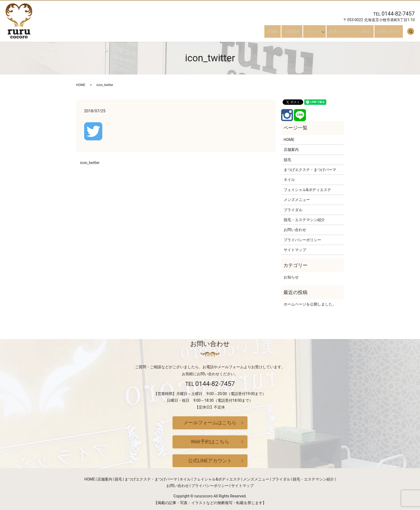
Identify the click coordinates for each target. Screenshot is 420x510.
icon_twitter (90, 163)
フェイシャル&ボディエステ (307, 190)
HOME (281, 33)
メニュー (317, 33)
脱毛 (287, 160)
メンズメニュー (297, 200)
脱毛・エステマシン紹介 (356, 33)
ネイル (289, 180)
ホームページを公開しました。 (310, 304)
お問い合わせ (392, 33)
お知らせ (291, 277)
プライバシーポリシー (302, 240)
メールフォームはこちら (210, 423)
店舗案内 (298, 33)
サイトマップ (295, 250)
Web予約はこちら (210, 442)
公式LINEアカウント (210, 461)
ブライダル (293, 210)
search (411, 33)
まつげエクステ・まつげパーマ (310, 170)
